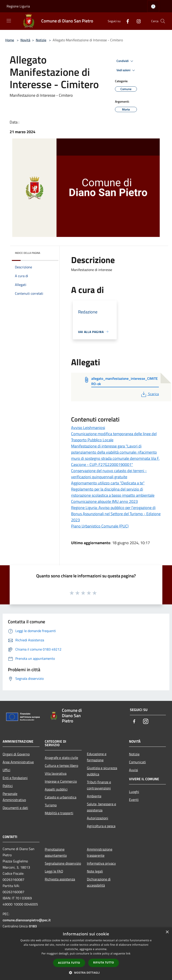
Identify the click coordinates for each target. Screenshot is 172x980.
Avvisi (133, 770)
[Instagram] (137, 21)
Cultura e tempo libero (61, 765)
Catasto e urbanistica (61, 797)
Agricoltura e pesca (101, 826)
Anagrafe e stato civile (61, 758)
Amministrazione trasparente (100, 852)
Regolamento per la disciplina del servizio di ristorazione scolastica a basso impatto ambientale (113, 492)
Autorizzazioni (98, 818)
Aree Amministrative (18, 762)
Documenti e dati (15, 808)
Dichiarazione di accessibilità (99, 882)
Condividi (125, 61)
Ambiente (94, 796)
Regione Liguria (18, 6)
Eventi (134, 800)
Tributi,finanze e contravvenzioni (99, 785)
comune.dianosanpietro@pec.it (27, 920)
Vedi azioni (126, 70)
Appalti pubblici (56, 789)
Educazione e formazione (97, 757)
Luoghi (134, 792)
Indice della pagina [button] (28, 253)
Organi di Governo (16, 754)
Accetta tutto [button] (69, 963)
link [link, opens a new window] (128, 954)
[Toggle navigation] (9, 21)
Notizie (41, 40)
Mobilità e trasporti (59, 813)
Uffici (6, 770)
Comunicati (137, 762)
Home (10, 40)
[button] (86, 973)
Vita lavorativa (56, 773)
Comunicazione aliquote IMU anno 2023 (104, 501)
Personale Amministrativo (14, 797)
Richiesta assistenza (60, 879)
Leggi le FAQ (54, 871)
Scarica (150, 394)
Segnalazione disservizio (63, 863)
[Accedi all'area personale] (153, 6)
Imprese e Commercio (61, 781)
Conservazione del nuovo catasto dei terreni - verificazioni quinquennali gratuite (109, 474)
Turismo (51, 805)
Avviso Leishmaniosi (88, 428)
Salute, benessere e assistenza (101, 807)
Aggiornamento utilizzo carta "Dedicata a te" (108, 483)
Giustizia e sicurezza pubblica (102, 771)
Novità (25, 40)
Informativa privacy (101, 863)
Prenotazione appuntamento (56, 852)
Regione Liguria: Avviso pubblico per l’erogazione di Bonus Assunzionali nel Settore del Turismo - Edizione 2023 (116, 514)
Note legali (95, 871)
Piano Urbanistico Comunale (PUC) (100, 526)
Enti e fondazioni (15, 778)
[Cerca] (163, 21)
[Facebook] (126, 21)
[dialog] (86, 954)
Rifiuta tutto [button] (104, 963)
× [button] (167, 932)
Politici (8, 786)
